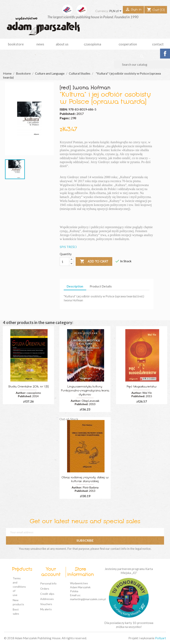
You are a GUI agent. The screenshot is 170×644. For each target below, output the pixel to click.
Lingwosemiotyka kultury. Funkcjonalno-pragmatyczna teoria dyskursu (85, 391)
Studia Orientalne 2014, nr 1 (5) (28, 387)
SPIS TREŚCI (68, 247)
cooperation (128, 44)
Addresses (47, 599)
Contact (158, 44)
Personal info (48, 583)
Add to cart (94, 261)
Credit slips (47, 594)
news (40, 44)
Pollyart (161, 638)
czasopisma (92, 44)
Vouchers (46, 604)
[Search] (142, 64)
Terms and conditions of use (19, 587)
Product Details (101, 286)
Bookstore (16, 44)
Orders (45, 589)
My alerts (46, 609)
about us (62, 44)
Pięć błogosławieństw (142, 387)
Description (75, 286)
